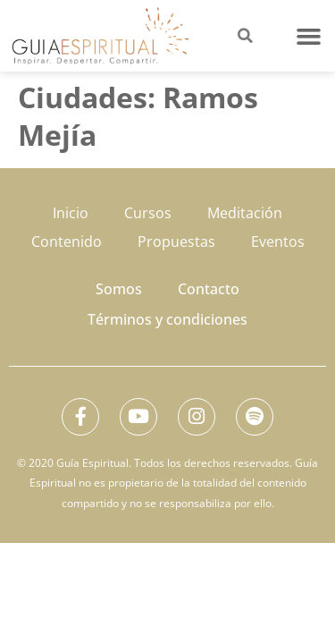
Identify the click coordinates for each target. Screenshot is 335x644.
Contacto (209, 289)
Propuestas (176, 241)
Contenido (67, 241)
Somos (119, 289)
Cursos (148, 213)
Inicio (71, 213)
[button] (309, 36)
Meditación (245, 213)
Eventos (278, 241)
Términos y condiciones (167, 319)
